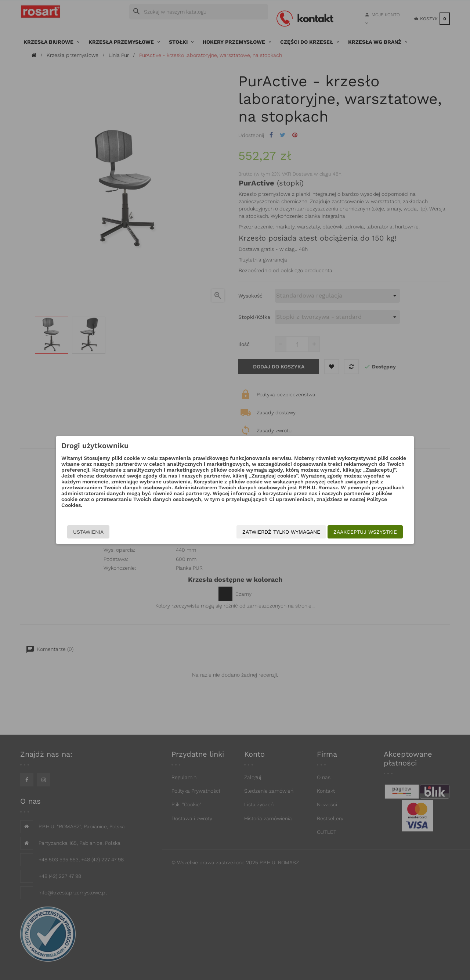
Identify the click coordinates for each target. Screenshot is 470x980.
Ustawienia (88, 532)
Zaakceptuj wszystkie (365, 532)
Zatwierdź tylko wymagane (281, 532)
